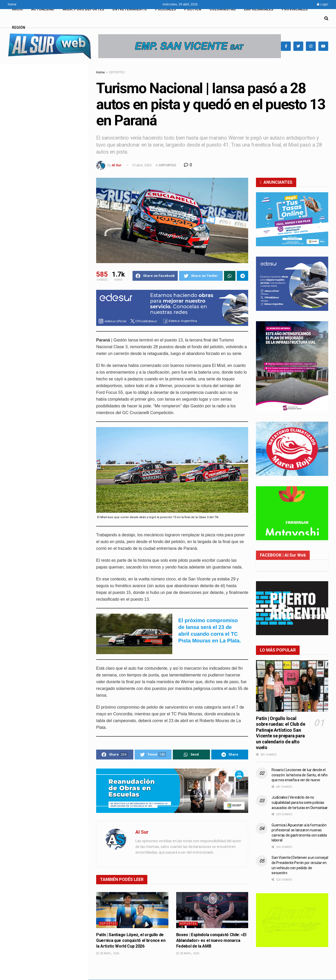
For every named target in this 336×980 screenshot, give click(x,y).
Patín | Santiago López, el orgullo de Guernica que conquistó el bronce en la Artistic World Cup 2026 (131, 941)
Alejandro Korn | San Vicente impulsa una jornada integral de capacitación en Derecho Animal (54, 258)
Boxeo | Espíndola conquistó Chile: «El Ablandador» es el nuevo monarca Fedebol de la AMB (55, 390)
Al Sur (117, 165)
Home (12, 4)
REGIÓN (19, 28)
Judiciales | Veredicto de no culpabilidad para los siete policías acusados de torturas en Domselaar (300, 802)
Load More (44, 655)
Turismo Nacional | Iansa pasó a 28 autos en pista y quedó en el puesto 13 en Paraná (42, 100)
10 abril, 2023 (142, 165)
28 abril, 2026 (108, 953)
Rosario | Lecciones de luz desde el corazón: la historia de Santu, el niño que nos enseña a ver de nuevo (299, 775)
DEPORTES (117, 72)
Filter (76, 69)
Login (323, 4)
